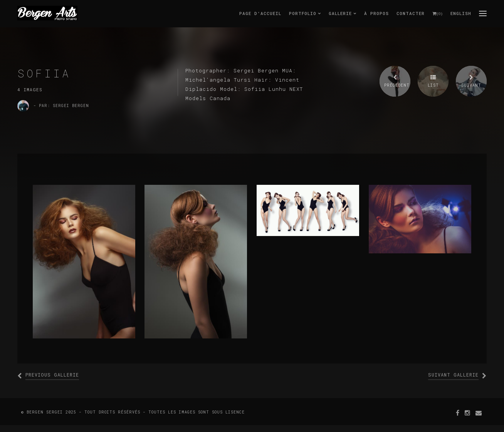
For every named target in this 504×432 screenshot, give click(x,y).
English (461, 13)
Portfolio (305, 13)
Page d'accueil (260, 13)
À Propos (376, 13)
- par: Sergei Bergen (61, 106)
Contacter (411, 13)
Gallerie (343, 13)
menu (483, 13)
